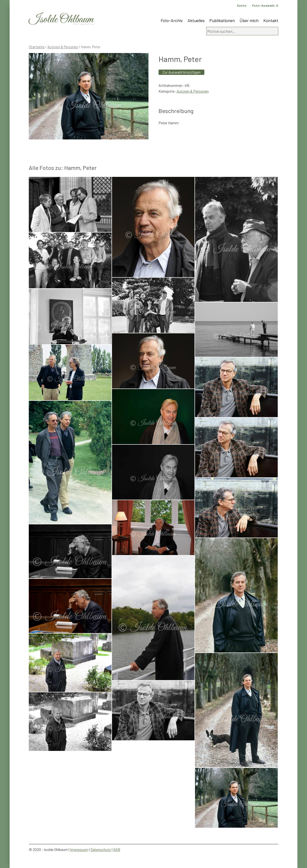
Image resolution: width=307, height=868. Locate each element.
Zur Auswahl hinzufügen (181, 72)
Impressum (79, 849)
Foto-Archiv (172, 20)
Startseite (37, 47)
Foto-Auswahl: (265, 5)
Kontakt (271, 20)
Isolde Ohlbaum (61, 20)
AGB (117, 849)
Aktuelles (196, 20)
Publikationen (222, 20)
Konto (242, 5)
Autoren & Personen (63, 47)
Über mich (249, 20)
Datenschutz (101, 849)
